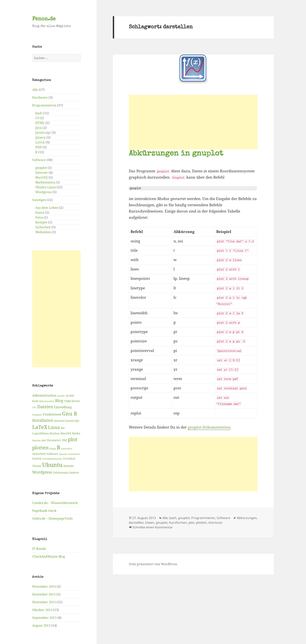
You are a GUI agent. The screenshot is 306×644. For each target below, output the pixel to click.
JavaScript (43, 133)
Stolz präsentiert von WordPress (153, 564)
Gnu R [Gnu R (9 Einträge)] (70, 414)
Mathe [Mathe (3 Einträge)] (76, 433)
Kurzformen (178, 523)
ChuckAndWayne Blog (49, 556)
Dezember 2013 (44, 594)
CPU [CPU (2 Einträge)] (34, 407)
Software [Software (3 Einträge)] (52, 454)
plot (191, 523)
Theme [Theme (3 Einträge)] (37, 466)
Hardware (40, 97)
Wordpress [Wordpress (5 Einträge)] (42, 472)
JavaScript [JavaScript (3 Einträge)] (72, 421)
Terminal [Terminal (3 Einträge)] (69, 458)
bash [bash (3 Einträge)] (35, 401)
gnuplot (41, 168)
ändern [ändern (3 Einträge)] (74, 473)
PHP (39, 147)
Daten (40, 213)
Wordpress (44, 192)
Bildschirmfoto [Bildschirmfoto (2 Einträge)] (47, 401)
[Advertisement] (56, 309)
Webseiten (43, 232)
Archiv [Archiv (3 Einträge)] (70, 396)
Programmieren (44, 105)
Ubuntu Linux (46, 187)
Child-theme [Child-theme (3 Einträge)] (72, 401)
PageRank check (44, 511)
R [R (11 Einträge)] (59, 447)
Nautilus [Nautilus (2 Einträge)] (36, 440)
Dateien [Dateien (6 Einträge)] (45, 407)
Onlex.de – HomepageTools (52, 518)
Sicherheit (43, 227)
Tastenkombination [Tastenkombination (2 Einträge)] (52, 459)
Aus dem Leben (47, 208)
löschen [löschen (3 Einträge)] (55, 433)
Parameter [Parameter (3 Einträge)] (54, 440)
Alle (35, 90)
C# (37, 118)
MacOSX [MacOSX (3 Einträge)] (66, 433)
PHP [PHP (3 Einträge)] (64, 440)
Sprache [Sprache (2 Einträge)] (63, 454)
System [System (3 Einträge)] (37, 458)
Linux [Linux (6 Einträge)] (54, 427)
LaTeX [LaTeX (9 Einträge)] (40, 427)
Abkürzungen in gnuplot (176, 154)
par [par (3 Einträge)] (44, 440)
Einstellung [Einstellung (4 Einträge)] (63, 407)
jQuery (40, 137)
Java (39, 128)
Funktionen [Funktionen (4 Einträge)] (52, 414)
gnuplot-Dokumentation (209, 427)
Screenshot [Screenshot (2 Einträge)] (67, 449)
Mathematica (45, 182)
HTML (40, 123)
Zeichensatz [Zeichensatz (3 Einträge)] (61, 473)
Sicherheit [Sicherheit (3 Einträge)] (39, 454)
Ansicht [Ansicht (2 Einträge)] (61, 396)
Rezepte (41, 222)
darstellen (136, 523)
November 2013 (44, 602)
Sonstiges (39, 200)
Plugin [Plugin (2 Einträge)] (53, 449)
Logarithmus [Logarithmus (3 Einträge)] (41, 433)
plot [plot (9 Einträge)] (73, 439)
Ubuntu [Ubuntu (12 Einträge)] (52, 465)
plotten (201, 523)
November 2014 (44, 586)
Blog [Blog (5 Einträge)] (59, 401)
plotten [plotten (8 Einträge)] (40, 448)
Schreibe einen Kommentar (153, 527)
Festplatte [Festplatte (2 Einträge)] (37, 415)
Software (39, 160)
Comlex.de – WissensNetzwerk (55, 503)
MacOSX (42, 177)
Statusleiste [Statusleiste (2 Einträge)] (74, 454)
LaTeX (40, 142)
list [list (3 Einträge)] (63, 428)
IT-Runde (39, 549)
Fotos (39, 217)
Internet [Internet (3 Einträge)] (60, 421)
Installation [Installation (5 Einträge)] (43, 420)
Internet (42, 173)
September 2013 (44, 618)
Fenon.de (44, 19)
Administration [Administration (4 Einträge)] (44, 395)
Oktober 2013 (42, 610)
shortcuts (215, 523)
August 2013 (41, 625)
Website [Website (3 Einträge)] (68, 466)
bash (39, 113)
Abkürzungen (247, 518)
